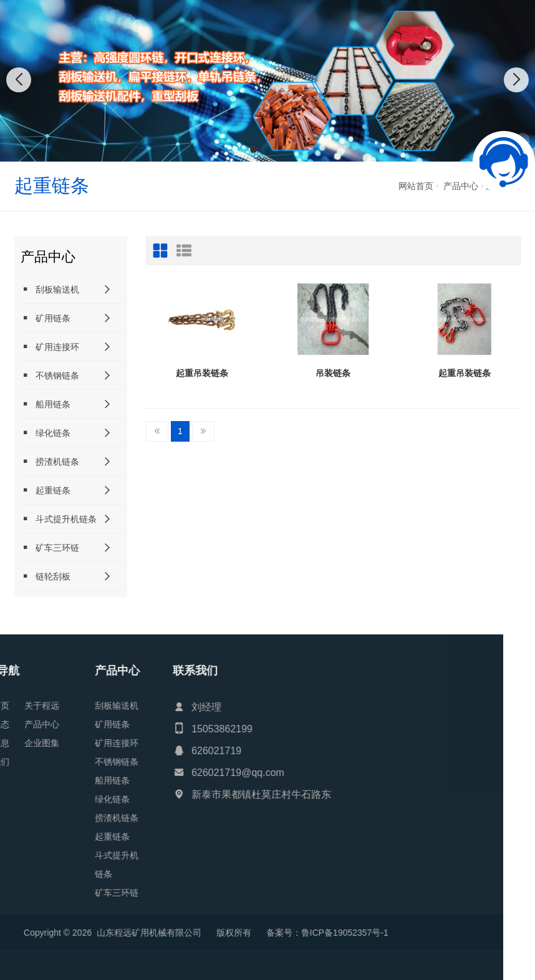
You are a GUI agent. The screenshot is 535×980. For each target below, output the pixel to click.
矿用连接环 (50, 347)
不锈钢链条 (50, 375)
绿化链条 (46, 433)
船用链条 (46, 404)
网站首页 (416, 186)
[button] (254, 149)
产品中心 (461, 186)
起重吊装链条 (202, 373)
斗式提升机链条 (59, 519)
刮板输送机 (50, 289)
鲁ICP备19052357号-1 (133, 933)
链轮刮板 (46, 576)
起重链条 (46, 490)
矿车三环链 (50, 547)
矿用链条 (46, 318)
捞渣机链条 (50, 461)
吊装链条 (333, 373)
